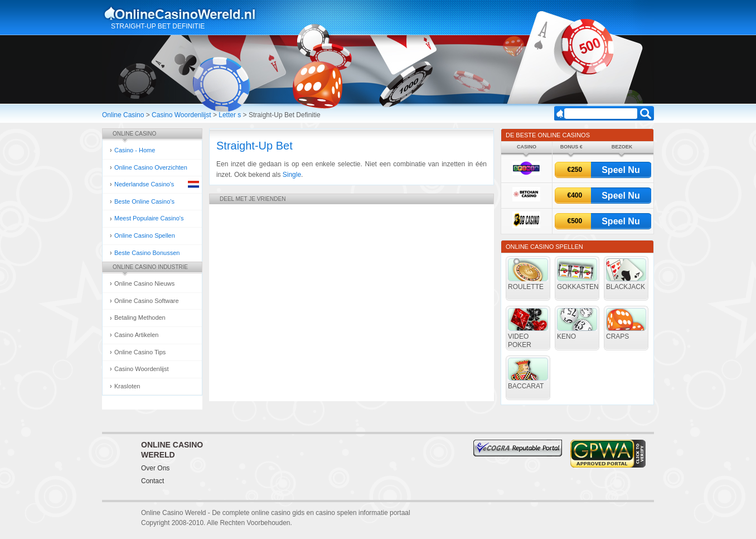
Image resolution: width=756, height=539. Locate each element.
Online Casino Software (147, 301)
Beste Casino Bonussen (147, 253)
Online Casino (123, 115)
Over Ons (155, 468)
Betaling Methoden (140, 317)
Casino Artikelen (137, 335)
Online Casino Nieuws (144, 283)
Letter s (230, 115)
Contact (152, 481)
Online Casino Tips (140, 352)
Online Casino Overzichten (151, 167)
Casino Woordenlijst (181, 115)
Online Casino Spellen (145, 235)
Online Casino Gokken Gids (185, 13)
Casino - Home (135, 150)
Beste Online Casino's (144, 201)
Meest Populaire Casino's (149, 218)
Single (292, 175)
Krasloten (127, 386)
